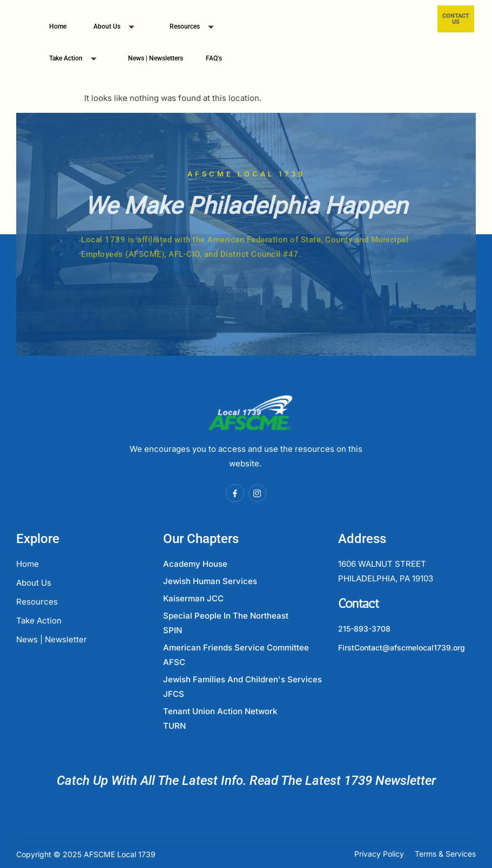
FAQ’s (214, 58)
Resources (196, 28)
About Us (118, 28)
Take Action (77, 60)
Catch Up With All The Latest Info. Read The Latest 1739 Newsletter (246, 781)
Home (58, 26)
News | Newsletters (156, 58)
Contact (359, 603)
